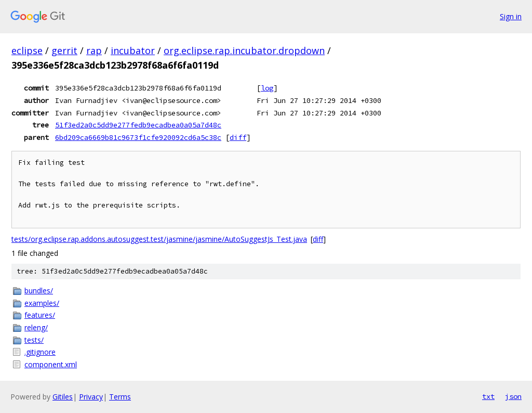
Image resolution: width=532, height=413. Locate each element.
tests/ (34, 340)
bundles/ (39, 291)
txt (488, 396)
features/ (40, 315)
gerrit (64, 50)
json (513, 396)
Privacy (91, 397)
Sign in (511, 16)
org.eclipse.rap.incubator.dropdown (244, 50)
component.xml (51, 364)
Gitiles (63, 397)
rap (94, 50)
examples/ (42, 303)
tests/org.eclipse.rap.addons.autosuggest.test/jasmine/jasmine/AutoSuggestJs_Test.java (159, 239)
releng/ (36, 327)
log (267, 88)
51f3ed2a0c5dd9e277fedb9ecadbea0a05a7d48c (138, 125)
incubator (133, 50)
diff (238, 137)
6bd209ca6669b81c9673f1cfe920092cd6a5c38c (138, 137)
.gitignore (40, 352)
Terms (120, 397)
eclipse (27, 50)
